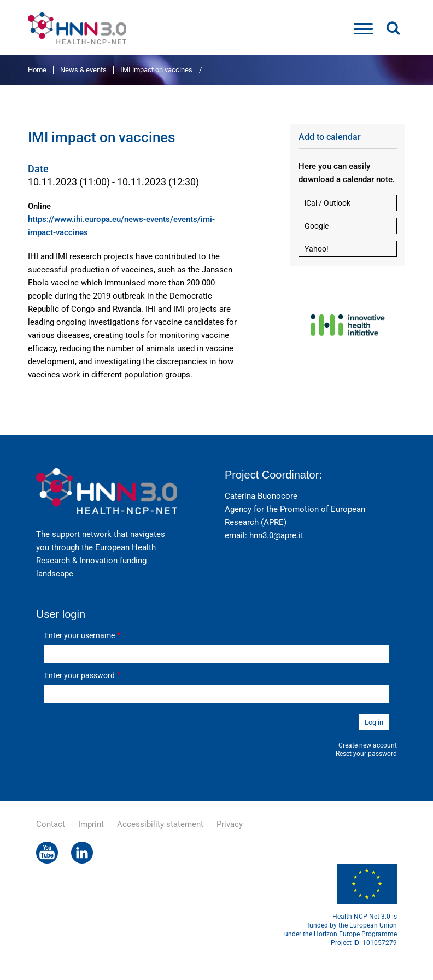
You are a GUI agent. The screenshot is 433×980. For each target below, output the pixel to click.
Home (37, 70)
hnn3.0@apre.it (276, 535)
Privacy (230, 824)
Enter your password (80, 675)
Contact (51, 824)
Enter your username (80, 635)
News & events (83, 70)
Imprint (91, 824)
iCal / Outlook (327, 203)
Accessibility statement (160, 824)
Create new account (368, 745)
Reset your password (366, 754)
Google (317, 226)
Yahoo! (317, 249)
